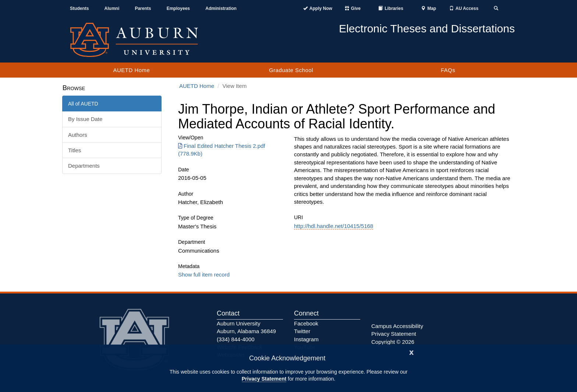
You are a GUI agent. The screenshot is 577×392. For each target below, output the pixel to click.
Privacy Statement (264, 379)
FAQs (448, 70)
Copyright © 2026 (393, 342)
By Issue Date (85, 119)
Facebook (306, 323)
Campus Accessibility (397, 326)
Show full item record (204, 275)
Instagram (306, 339)
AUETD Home (131, 70)
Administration (221, 8)
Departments (84, 166)
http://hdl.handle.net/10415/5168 (334, 226)
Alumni (112, 8)
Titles (75, 150)
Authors (78, 135)
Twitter (302, 331)
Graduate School (291, 70)
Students (79, 8)
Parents (143, 8)
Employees (178, 8)
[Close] (411, 352)
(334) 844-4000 (236, 339)
